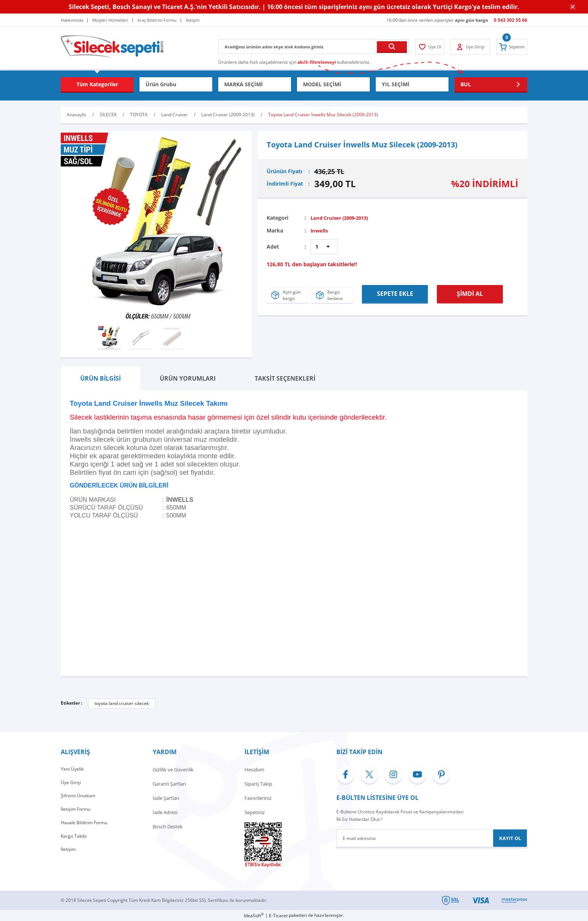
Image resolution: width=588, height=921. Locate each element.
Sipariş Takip (258, 784)
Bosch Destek (168, 826)
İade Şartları (166, 798)
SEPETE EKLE (395, 293)
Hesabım (254, 769)
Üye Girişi (71, 784)
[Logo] (112, 46)
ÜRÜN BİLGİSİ (100, 378)
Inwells (320, 230)
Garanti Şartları (169, 784)
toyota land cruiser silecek (122, 703)
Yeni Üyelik (73, 769)
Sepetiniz (255, 812)
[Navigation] (97, 84)
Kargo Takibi (74, 841)
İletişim (69, 855)
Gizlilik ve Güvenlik (173, 769)
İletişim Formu (77, 812)
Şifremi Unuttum (79, 798)
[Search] (314, 46)
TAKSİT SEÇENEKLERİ (285, 378)
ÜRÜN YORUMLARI (188, 378)
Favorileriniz (258, 798)
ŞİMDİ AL (470, 293)
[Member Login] (431, 47)
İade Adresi (165, 812)
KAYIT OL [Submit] (510, 838)
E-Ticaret (278, 916)
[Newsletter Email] (432, 838)
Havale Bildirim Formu (85, 826)
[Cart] (510, 47)
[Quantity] (324, 247)
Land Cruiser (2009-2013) (342, 218)
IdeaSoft (254, 916)
